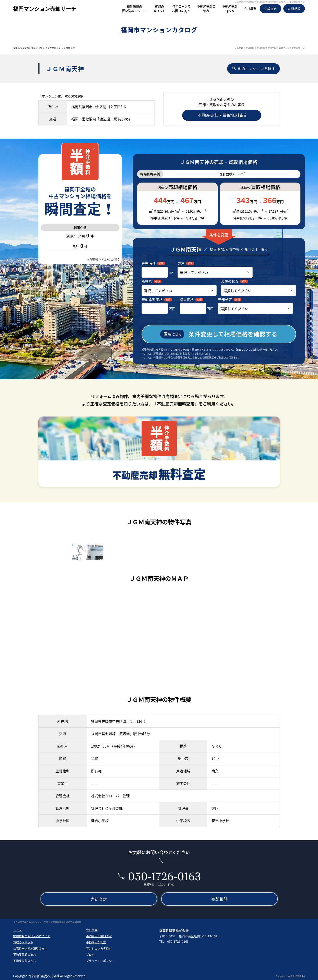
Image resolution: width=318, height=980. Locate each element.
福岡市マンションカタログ (159, 30)
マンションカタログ (49, 48)
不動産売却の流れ (25, 954)
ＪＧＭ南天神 (68, 48)
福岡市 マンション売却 (24, 48)
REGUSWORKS (298, 975)
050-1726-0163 (164, 876)
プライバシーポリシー (100, 960)
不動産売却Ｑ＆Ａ (25, 960)
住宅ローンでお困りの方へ (30, 948)
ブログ (90, 954)
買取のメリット (23, 941)
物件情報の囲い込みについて (32, 935)
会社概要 (92, 929)
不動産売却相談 (96, 941)
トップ (17, 929)
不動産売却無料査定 (99, 935)
